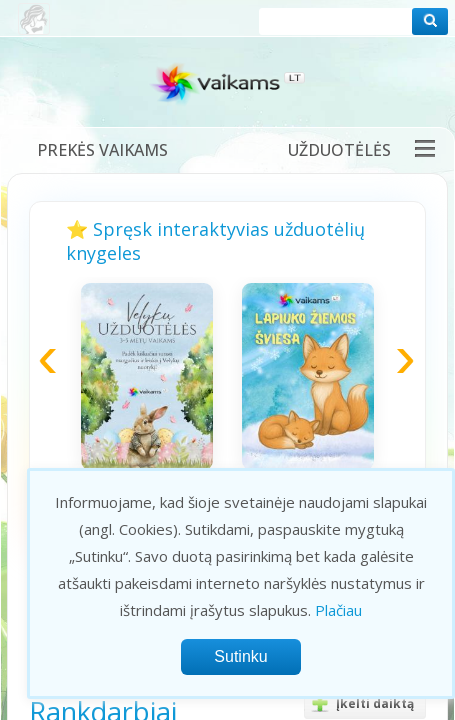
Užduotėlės (339, 150)
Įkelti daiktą (359, 704)
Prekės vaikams (102, 150)
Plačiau (338, 610)
